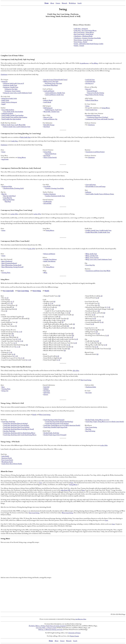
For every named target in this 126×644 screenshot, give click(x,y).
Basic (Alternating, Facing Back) (11, 265)
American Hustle (7, 458)
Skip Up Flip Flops (9, 200)
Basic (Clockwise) (7, 261)
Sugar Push (5, 159)
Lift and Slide (47, 203)
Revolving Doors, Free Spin (54, 83)
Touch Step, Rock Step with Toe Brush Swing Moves (19, 433)
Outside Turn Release (50, 259)
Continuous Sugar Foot (93, 115)
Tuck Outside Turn (91, 110)
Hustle (47, 291)
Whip (45, 273)
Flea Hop (88, 429)
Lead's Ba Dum (90, 80)
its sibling (95, 63)
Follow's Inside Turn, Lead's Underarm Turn (17, 127)
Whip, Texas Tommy (92, 258)
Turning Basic (6, 273)
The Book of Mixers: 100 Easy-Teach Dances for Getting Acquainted (47, 626)
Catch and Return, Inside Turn (54, 95)
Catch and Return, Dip (50, 119)
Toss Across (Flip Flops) (51, 85)
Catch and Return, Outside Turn (55, 93)
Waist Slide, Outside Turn (51, 112)
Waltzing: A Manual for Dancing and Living (50, 630)
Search (80, 3)
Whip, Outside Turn (92, 256)
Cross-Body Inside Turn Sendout (13, 112)
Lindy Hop (14, 141)
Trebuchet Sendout (7, 114)
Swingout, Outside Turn (11, 87)
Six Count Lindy (8, 291)
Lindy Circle (5, 100)
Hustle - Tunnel (79, 46)
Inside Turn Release (49, 261)
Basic (3, 387)
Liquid (3, 104)
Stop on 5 (88, 89)
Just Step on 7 (90, 83)
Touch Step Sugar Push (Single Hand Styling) (59, 422)
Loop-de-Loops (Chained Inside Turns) (55, 80)
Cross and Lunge (91, 185)
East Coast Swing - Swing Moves (84, 32)
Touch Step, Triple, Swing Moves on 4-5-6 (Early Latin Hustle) (105, 422)
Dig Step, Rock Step (9, 431)
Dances (58, 3)
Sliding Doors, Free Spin (51, 82)
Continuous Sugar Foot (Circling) (98, 117)
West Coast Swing (45, 415)
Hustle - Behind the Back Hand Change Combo (89, 44)
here (41, 483)
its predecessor (84, 63)
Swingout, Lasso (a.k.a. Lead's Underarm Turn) (18, 93)
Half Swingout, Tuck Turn (53, 110)
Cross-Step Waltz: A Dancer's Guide (46, 628)
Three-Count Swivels (50, 157)
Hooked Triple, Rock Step (51, 433)
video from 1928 (65, 490)
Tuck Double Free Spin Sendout (11, 119)
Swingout (5, 82)
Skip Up (4, 194)
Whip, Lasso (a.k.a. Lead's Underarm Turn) (99, 259)
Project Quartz (74, 636)
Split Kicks (47, 393)
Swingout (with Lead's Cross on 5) (14, 83)
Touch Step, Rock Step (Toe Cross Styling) (16, 425)
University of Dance (74, 633)
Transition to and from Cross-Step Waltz (98, 271)
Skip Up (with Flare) (9, 196)
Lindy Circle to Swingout (9, 102)
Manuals (64, 3)
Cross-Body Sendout (8, 110)
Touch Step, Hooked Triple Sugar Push (55, 427)
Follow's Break (48, 100)
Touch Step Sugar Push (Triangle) (54, 420)
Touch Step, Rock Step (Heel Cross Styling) (16, 427)
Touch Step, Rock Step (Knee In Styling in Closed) (18, 429)
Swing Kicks (47, 152)
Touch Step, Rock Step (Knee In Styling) (15, 423)
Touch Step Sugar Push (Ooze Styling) (57, 423)
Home (47, 3)
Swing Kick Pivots (51, 154)
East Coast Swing (23, 291)
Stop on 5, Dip (48, 117)
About (52, 3)
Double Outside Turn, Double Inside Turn (98, 230)
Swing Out (5, 391)
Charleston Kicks (7, 186)
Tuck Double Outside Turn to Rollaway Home (100, 194)
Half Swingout (48, 108)
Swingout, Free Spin (11, 89)
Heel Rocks (47, 156)
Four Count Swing (91, 427)
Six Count (89, 393)
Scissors (46, 394)
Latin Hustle (5, 456)
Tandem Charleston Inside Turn (55, 196)
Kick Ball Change (49, 125)
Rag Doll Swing (90, 431)
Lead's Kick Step (90, 82)
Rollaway (88, 192)
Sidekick (46, 389)
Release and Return (49, 254)
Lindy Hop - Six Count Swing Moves (85, 31)
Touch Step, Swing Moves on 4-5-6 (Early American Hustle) (62, 425)
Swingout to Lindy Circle (9, 98)
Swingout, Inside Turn (10, 85)
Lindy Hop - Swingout (81, 29)
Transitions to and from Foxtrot (95, 152)
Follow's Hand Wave (92, 100)
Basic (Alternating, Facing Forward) (12, 267)
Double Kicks (48, 202)
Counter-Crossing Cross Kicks (55, 188)
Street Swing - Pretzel (81, 42)
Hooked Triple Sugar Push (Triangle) (55, 435)
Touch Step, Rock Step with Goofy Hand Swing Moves (20, 435)
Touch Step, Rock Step (8, 422)
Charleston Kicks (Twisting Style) (14, 188)
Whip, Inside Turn (91, 254)
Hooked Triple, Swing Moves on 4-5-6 (97, 420)
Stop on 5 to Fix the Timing (96, 93)
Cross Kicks (47, 186)
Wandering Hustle (7, 462)
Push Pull (46, 387)
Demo (87, 106)
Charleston (4, 75)
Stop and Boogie (92, 91)
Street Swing (37, 291)
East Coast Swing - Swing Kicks (84, 34)
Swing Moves (106, 108)
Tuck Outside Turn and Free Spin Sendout (14, 117)
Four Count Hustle (7, 460)
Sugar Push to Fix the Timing (95, 95)
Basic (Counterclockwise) (9, 263)
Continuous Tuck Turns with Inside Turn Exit (100, 119)
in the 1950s (14, 214)
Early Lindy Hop (26, 137)
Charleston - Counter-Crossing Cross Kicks (87, 38)
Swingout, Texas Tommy (13, 91)
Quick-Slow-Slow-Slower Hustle (12, 464)
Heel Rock (47, 127)
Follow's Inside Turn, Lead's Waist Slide (14, 125)
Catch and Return (49, 91)
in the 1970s (37, 214)
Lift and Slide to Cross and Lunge (96, 186)
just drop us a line (81, 619)
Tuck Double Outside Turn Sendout (12, 115)
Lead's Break (47, 102)
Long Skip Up (7, 198)
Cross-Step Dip (90, 265)
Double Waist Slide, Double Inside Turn (98, 232)
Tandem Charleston (50, 194)
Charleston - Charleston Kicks (83, 36)
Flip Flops (8, 202)
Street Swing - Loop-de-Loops (83, 40)
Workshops (72, 3)
